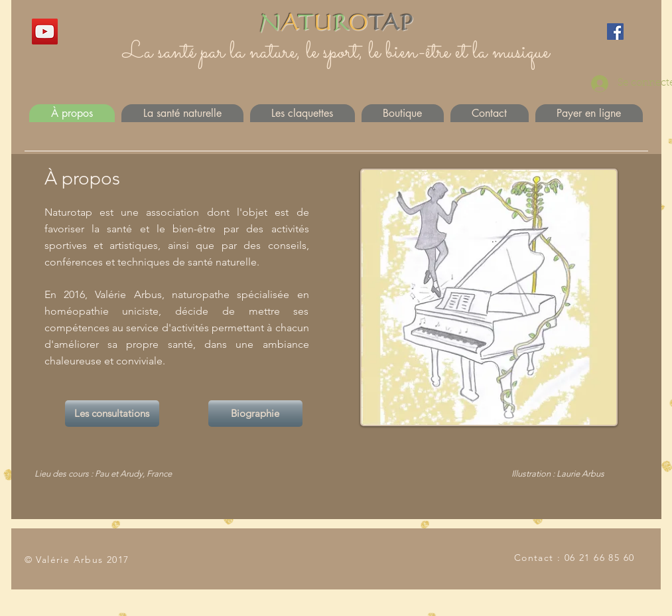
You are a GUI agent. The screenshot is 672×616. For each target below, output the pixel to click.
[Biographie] (255, 414)
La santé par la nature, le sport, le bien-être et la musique (336, 52)
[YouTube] (45, 32)
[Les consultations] (112, 414)
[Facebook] (615, 32)
